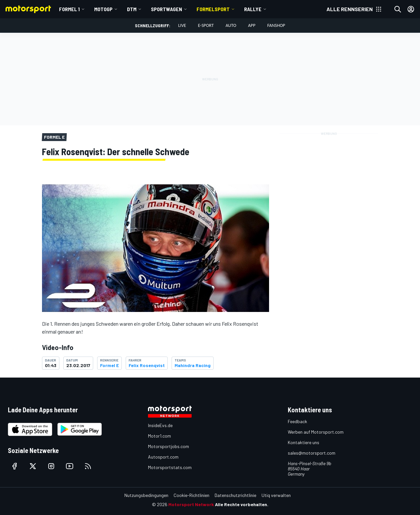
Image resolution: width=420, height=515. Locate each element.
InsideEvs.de (160, 425)
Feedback (297, 421)
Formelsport (213, 9)
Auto (231, 25)
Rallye (253, 9)
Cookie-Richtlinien (191, 495)
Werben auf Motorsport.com (316, 432)
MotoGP (103, 9)
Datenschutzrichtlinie (235, 495)
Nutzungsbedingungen (146, 495)
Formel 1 (69, 9)
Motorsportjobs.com (168, 446)
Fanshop (276, 25)
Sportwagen (167, 9)
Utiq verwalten (276, 495)
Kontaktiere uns (304, 442)
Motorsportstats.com (170, 467)
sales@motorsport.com (312, 453)
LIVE (182, 25)
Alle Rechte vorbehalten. (242, 504)
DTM (132, 9)
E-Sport (206, 25)
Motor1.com (159, 436)
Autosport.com (163, 457)
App (252, 25)
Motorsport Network (191, 504)
